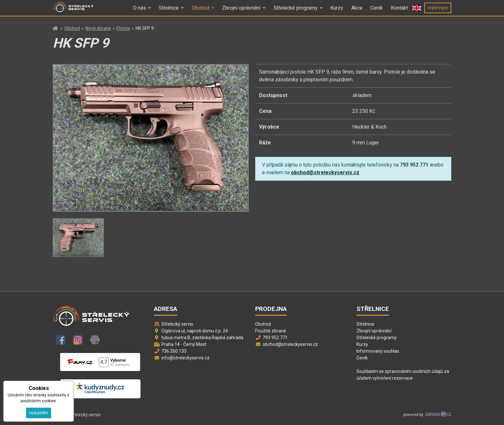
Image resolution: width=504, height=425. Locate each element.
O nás (139, 11)
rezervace (438, 11)
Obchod (201, 11)
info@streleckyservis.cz (185, 358)
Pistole (123, 28)
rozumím (39, 413)
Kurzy (337, 11)
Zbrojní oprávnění (241, 11)
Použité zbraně (270, 331)
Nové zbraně (98, 28)
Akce (357, 11)
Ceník (377, 11)
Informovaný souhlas (378, 351)
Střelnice (169, 11)
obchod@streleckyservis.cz (325, 172)
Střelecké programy (296, 11)
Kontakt (399, 11)
